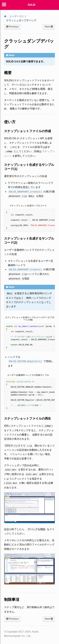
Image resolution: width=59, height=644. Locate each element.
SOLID (32, 5)
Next (49, 27)
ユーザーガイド (18, 16)
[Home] (5, 16)
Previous (12, 27)
